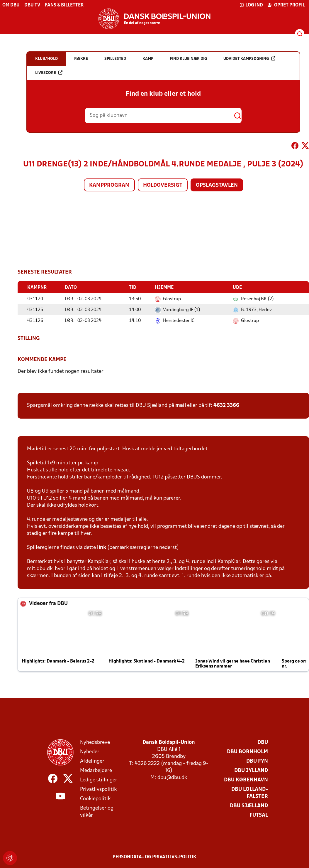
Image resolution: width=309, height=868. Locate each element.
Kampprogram (109, 185)
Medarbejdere (96, 770)
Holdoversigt (163, 185)
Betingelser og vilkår (97, 811)
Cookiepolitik (95, 799)
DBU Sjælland (249, 806)
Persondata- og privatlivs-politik (154, 857)
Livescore (49, 73)
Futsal (259, 815)
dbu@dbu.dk (172, 777)
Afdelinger (92, 761)
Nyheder (90, 752)
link (102, 547)
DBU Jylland (251, 770)
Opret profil (286, 5)
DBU (263, 742)
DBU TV (32, 5)
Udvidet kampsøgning (249, 59)
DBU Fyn (257, 761)
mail (181, 405)
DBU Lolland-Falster (250, 793)
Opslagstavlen (217, 185)
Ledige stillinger (99, 780)
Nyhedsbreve (95, 742)
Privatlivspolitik (98, 789)
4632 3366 (226, 405)
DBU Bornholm (247, 752)
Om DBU (11, 5)
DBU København (246, 780)
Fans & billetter (64, 5)
